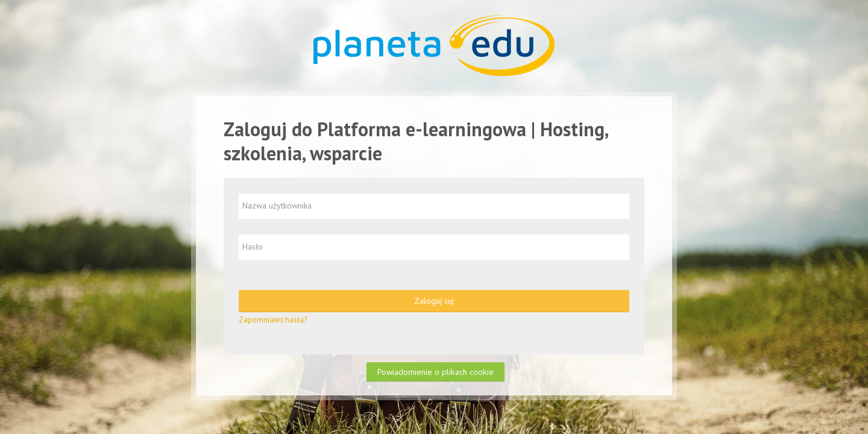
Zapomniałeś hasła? (273, 320)
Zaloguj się (434, 301)
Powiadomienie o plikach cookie (436, 372)
